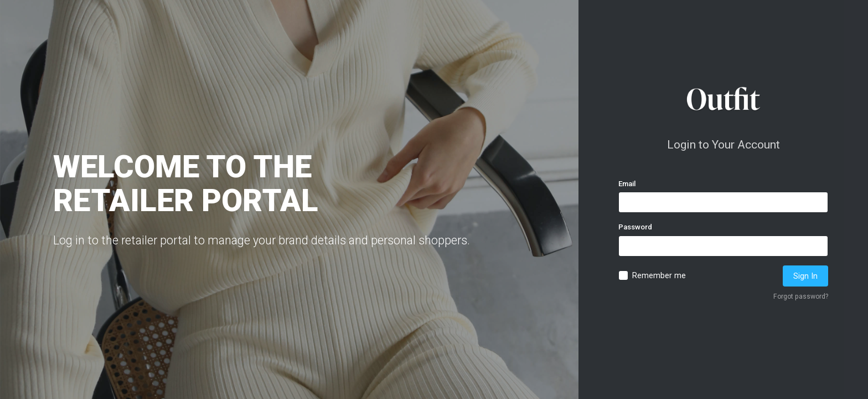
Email (627, 184)
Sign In (805, 276)
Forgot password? (801, 296)
